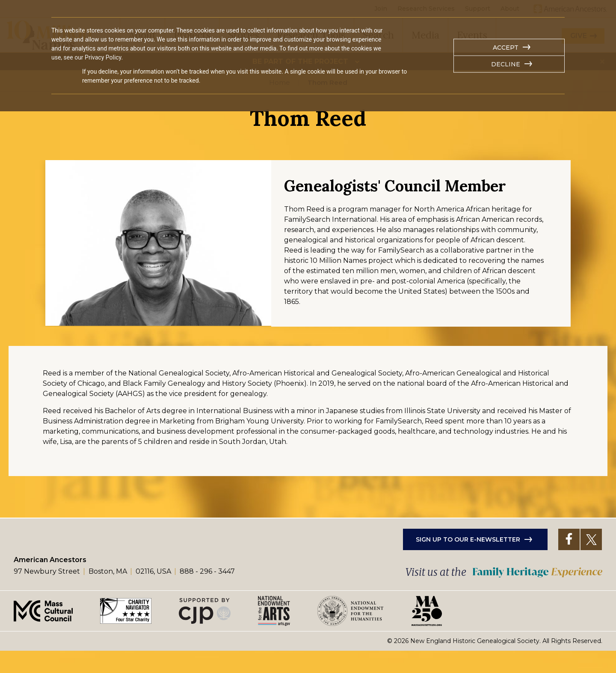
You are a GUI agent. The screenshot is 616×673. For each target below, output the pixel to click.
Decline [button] (506, 64)
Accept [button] (506, 48)
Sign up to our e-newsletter (468, 561)
